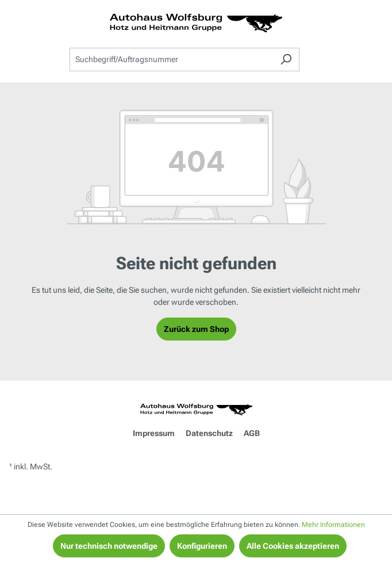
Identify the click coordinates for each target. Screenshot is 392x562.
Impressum (154, 433)
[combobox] (171, 60)
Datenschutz (209, 433)
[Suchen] (286, 60)
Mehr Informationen (333, 525)
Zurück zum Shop (196, 329)
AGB (252, 433)
